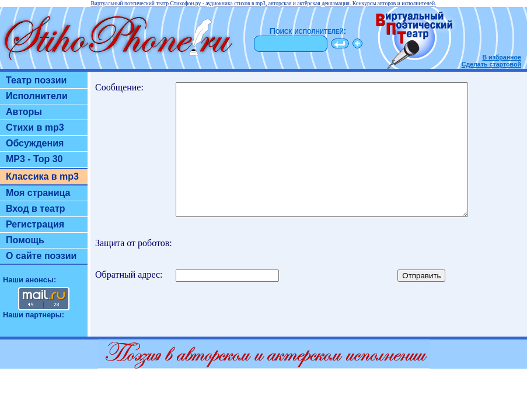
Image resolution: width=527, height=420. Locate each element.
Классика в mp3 (42, 176)
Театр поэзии (36, 80)
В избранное (502, 57)
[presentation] (339, 269)
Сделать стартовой (491, 64)
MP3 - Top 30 (34, 159)
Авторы (24, 112)
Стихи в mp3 (35, 127)
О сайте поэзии (41, 256)
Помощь (25, 240)
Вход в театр (36, 209)
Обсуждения (35, 143)
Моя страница (38, 193)
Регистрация (35, 224)
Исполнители (37, 96)
